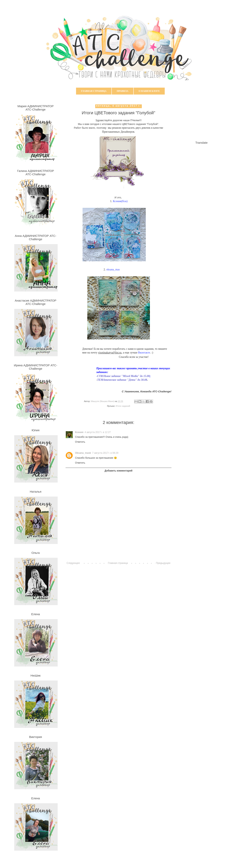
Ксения (79, 432)
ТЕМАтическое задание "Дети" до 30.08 (122, 380)
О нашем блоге (149, 91)
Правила (123, 91)
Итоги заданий (123, 406)
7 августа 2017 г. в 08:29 (105, 453)
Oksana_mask (83, 453)
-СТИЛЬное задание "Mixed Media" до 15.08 (123, 376)
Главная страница (94, 91)
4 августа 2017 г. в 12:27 (98, 432)
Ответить (80, 442)
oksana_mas (113, 269)
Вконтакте (144, 353)
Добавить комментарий (119, 471)
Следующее (73, 563)
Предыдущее (163, 563)
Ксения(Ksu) (120, 201)
